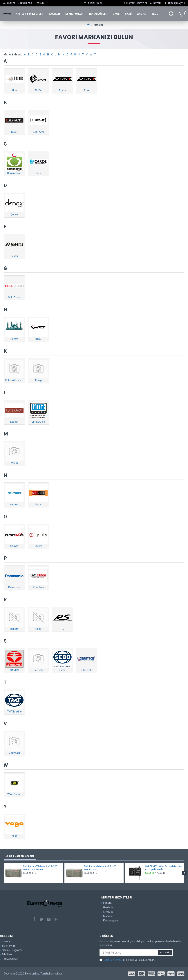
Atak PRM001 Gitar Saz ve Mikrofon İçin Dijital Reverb (163, 868)
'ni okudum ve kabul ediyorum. (127, 960)
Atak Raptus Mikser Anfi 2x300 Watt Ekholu (100, 868)
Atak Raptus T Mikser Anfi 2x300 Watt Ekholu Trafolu (40, 868)
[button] (184, 873)
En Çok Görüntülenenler (20, 856)
